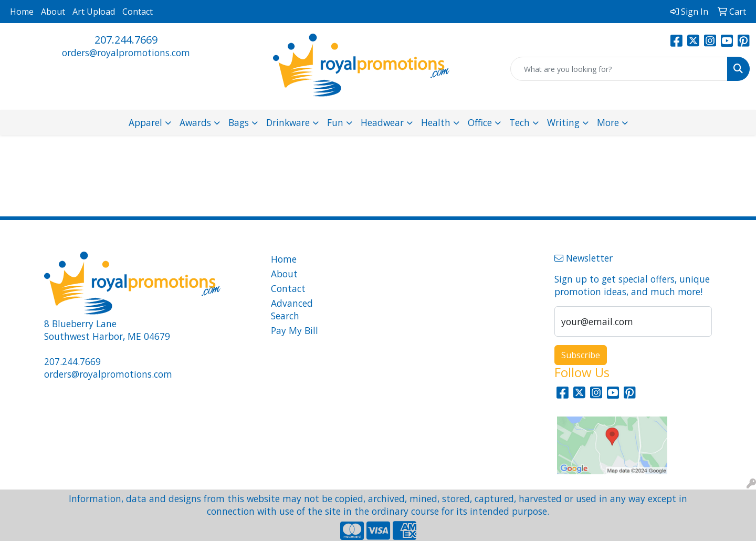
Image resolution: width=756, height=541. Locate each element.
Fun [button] (335, 122)
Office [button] (480, 122)
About (53, 12)
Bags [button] (239, 122)
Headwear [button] (382, 122)
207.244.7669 (126, 40)
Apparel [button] (145, 122)
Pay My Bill (295, 330)
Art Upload (94, 12)
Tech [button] (519, 122)
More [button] (608, 122)
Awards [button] (195, 122)
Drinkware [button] (288, 122)
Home (22, 12)
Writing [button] (563, 122)
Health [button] (436, 122)
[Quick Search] (619, 69)
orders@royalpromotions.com (126, 53)
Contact (138, 12)
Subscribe (581, 355)
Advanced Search (292, 309)
